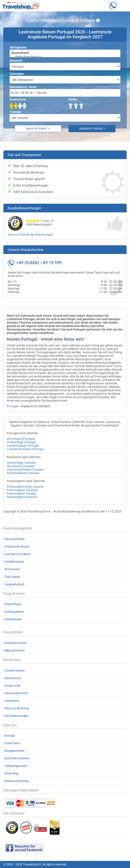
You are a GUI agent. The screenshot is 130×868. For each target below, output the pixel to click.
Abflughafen (18, 47)
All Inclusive (12, 569)
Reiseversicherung (16, 781)
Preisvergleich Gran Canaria (25, 487)
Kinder (73, 99)
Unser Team (12, 743)
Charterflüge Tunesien (21, 463)
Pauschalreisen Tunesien (23, 473)
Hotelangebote (14, 612)
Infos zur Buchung (17, 708)
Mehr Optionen (38, 128)
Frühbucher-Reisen (17, 547)
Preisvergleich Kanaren (22, 497)
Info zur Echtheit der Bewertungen (30, 235)
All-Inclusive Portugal (21, 439)
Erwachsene (18, 99)
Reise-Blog (11, 773)
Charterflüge (13, 604)
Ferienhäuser (13, 619)
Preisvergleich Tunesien (22, 490)
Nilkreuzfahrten (15, 650)
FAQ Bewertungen (16, 716)
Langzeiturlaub (14, 584)
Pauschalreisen (15, 539)
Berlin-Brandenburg (65, 57)
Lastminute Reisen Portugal (25, 449)
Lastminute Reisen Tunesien (25, 470)
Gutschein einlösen (17, 758)
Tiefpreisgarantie (16, 766)
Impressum (12, 701)
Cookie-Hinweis (15, 671)
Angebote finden (92, 128)
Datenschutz (13, 678)
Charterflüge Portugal (21, 442)
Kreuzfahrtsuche (15, 643)
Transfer (16, 112)
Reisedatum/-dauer (23, 87)
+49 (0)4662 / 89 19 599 (39, 263)
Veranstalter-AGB (16, 693)
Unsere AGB (12, 686)
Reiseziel (16, 61)
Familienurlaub (14, 562)
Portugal (12, 406)
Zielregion (17, 74)
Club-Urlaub (12, 577)
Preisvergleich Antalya (21, 494)
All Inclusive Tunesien (21, 466)
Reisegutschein (14, 751)
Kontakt (10, 736)
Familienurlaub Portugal (23, 446)
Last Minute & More (17, 554)
